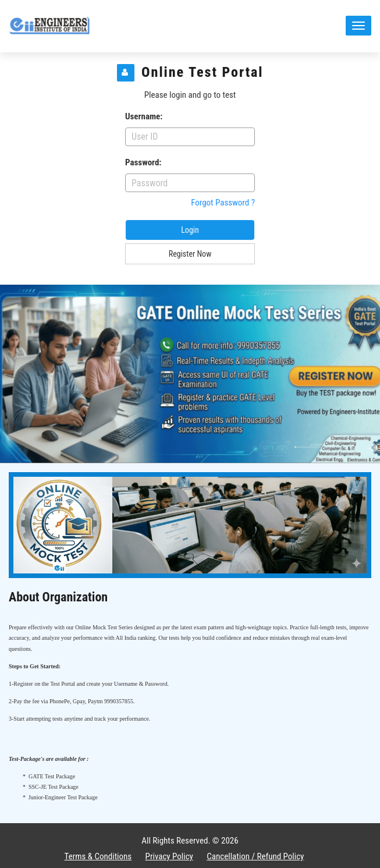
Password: (143, 162)
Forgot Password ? (223, 203)
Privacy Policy (169, 856)
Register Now (190, 254)
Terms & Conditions (98, 856)
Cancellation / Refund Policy (255, 856)
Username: (144, 116)
